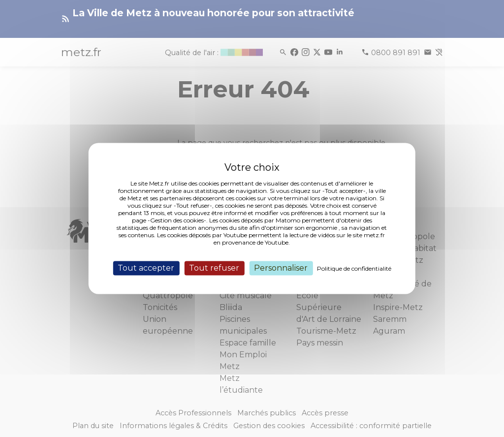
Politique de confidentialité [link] (354, 268)
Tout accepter (146, 268)
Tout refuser (214, 268)
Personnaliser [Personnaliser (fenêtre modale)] (281, 268)
